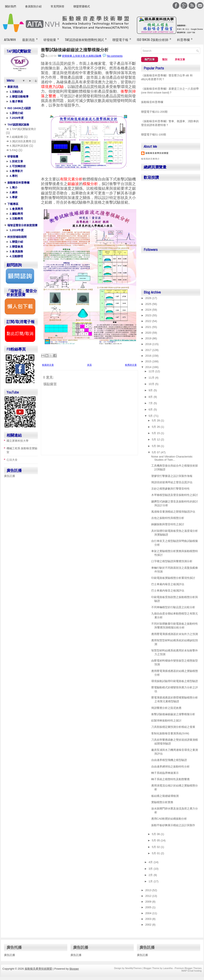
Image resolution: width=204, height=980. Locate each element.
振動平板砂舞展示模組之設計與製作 (173, 825)
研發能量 (53, 38)
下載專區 (13, 204)
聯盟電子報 (123, 38)
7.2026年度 (16, 118)
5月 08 (156, 446)
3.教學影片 (16, 171)
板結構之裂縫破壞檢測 (165, 796)
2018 (149, 344)
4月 (151, 862)
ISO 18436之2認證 (19, 108)
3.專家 (13, 197)
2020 (149, 333)
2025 (149, 304)
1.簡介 (13, 187)
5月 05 (156, 840)
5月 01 (156, 853)
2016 (149, 356)
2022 (149, 321)
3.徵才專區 (16, 101)
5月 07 (156, 452)
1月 (151, 881)
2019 (149, 338)
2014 (149, 367)
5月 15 (156, 433)
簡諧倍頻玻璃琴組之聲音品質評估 (172, 482)
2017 (149, 350)
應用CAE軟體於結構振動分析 (169, 819)
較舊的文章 (131, 365)
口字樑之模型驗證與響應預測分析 (172, 561)
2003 (149, 919)
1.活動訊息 (16, 92)
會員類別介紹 (33, 6)
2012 (149, 896)
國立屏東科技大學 (18, 441)
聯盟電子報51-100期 (154, 135)
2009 (149, 902)
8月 (151, 397)
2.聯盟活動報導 (19, 97)
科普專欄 (186, 38)
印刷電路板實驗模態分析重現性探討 (173, 578)
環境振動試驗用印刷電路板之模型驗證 (175, 681)
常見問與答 (57, 6)
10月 (152, 384)
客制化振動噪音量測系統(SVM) (170, 733)
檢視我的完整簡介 (150, 159)
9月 (151, 390)
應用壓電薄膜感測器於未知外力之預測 (175, 634)
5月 (151, 416)
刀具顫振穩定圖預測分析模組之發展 (173, 727)
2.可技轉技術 (17, 166)
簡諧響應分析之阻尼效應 (166, 708)
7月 (151, 403)
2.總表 (13, 192)
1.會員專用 (16, 209)
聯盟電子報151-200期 (154, 112)
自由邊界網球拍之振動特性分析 (170, 767)
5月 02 (156, 847)
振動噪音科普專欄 (18, 183)
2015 (149, 361)
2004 (149, 913)
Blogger (74, 969)
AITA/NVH (10, 39)
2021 (149, 327)
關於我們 (11, 6)
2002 (149, 925)
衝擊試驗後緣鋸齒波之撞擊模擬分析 (75, 50)
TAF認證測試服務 (18, 125)
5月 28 (156, 420)
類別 (165, 60)
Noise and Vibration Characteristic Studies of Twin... (172, 458)
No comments (115, 56)
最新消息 (31, 38)
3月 (151, 869)
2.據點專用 (16, 214)
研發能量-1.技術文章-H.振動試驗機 (82, 56)
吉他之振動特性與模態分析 (168, 518)
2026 (149, 298)
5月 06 (156, 834)
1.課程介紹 (16, 113)
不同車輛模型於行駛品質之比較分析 (173, 607)
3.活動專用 (16, 219)
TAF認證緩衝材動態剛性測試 (87, 38)
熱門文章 (150, 60)
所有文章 (180, 60)
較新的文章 (48, 365)
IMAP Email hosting (192, 971)
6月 (151, 409)
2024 (149, 310)
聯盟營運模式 (82, 6)
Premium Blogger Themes (188, 968)
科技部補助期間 (17, 237)
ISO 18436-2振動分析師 (155, 38)
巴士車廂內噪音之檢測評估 (168, 584)
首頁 (89, 365)
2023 (149, 315)
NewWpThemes (133, 968)
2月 (151, 875)
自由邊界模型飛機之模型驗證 (169, 760)
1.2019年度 (16, 230)
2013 (149, 890)
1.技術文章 (16, 161)
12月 (152, 371)
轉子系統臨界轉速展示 (165, 773)
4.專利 (13, 176)
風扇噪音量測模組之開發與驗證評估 (173, 512)
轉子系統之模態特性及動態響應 (170, 779)
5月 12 (156, 439)
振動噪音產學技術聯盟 (157, 153)
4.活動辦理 (16, 256)
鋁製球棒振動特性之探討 (166, 721)
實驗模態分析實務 (162, 802)
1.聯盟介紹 (16, 242)
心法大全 (12, 460)
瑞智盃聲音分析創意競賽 (22, 225)
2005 (149, 907)
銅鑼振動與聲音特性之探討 (168, 524)
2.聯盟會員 (16, 247)
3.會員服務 (16, 251)
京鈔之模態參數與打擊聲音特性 (170, 489)
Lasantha (168, 968)
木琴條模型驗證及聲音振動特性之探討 (175, 495)
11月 (152, 378)
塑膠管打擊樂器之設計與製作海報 (172, 476)
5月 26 (156, 427)
